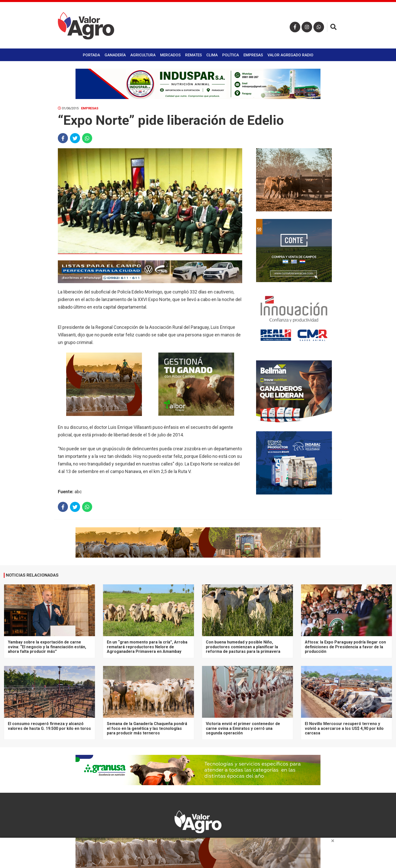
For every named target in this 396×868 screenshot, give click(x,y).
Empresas (253, 55)
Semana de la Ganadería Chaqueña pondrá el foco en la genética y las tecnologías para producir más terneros (147, 728)
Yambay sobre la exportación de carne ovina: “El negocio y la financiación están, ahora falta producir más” (47, 647)
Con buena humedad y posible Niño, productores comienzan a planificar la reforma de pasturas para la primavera (243, 647)
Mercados (170, 55)
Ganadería (115, 55)
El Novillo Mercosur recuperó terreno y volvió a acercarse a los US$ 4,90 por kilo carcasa (344, 728)
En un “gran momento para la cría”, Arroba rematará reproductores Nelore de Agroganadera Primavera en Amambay (147, 647)
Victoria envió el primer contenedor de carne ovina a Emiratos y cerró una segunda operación (243, 728)
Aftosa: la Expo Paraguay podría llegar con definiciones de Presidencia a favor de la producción (345, 647)
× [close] (333, 841)
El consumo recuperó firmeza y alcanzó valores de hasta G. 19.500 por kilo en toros (49, 726)
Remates (193, 55)
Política (231, 55)
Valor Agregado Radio (290, 55)
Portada (91, 55)
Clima (212, 55)
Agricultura (143, 55)
